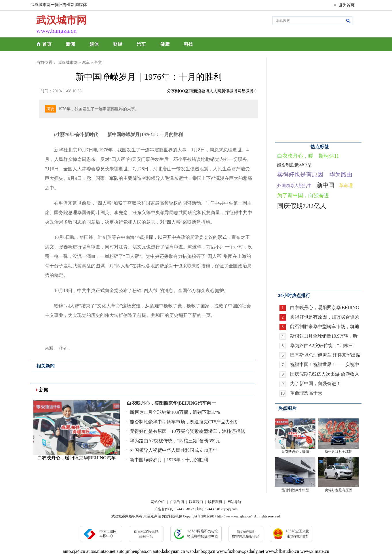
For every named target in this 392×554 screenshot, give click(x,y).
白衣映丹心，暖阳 (295, 452)
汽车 (141, 44)
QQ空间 (186, 91)
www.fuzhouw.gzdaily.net (240, 551)
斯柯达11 (329, 156)
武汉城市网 (68, 63)
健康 (165, 44)
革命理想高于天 (306, 393)
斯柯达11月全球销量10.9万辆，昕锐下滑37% (175, 412)
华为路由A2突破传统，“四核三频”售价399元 (175, 441)
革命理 (346, 185)
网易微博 (246, 91)
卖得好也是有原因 (300, 174)
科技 (189, 44)
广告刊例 (177, 502)
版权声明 (215, 502)
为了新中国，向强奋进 (303, 195)
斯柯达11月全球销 (338, 452)
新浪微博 (201, 91)
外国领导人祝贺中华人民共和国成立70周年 (174, 450)
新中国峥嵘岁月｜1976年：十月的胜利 (169, 460)
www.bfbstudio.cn (282, 551)
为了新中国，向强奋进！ (315, 383)
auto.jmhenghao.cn (134, 551)
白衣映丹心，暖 (295, 156)
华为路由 (341, 174)
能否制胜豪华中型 (294, 165)
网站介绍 (158, 502)
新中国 (326, 185)
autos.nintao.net (101, 551)
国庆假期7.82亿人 (302, 206)
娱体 (94, 44)
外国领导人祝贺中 (294, 186)
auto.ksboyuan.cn (169, 551)
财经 (118, 44)
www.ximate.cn (315, 551)
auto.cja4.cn (74, 551)
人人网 (215, 91)
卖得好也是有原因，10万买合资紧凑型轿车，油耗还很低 (187, 431)
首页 (47, 44)
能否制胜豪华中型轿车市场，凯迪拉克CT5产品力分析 (184, 422)
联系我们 (196, 502)
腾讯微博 (229, 91)
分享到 (173, 91)
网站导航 (234, 502)
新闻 (71, 44)
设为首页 (347, 5)
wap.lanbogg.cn (201, 551)
